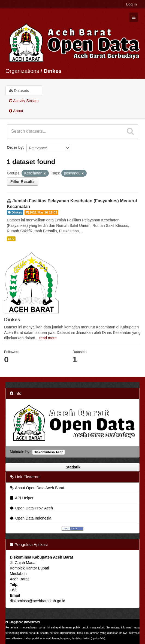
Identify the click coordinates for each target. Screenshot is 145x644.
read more (48, 338)
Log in (132, 4)
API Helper (21, 498)
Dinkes (53, 71)
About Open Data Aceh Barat (37, 488)
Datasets (19, 91)
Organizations (22, 71)
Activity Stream (24, 101)
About (16, 111)
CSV (11, 239)
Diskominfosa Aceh (48, 452)
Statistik (72, 467)
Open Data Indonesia (30, 518)
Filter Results (22, 182)
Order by (15, 147)
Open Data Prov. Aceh (31, 508)
